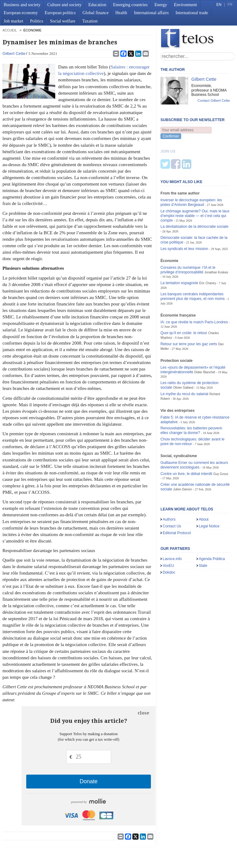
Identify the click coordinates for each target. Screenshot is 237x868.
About (204, 489)
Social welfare (63, 21)
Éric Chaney (208, 253)
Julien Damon (183, 459)
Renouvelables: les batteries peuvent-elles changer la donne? (192, 400)
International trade (192, 13)
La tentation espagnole (179, 252)
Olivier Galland (183, 357)
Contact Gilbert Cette (214, 100)
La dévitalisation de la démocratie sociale (194, 196)
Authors (169, 489)
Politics (37, 21)
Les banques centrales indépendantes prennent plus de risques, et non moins (193, 266)
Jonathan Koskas (216, 242)
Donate (89, 781)
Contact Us (172, 496)
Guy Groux (221, 443)
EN (219, 5)
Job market (13, 21)
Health (121, 13)
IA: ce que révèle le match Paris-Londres (194, 292)
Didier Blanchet (205, 342)
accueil (10, 30)
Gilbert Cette (14, 53)
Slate (203, 535)
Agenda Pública (212, 528)
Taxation (90, 21)
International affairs (151, 13)
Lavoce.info (172, 528)
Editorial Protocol (177, 502)
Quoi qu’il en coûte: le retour (184, 302)
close (143, 713)
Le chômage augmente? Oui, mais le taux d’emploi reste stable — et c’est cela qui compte (195, 185)
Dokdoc (169, 542)
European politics (60, 13)
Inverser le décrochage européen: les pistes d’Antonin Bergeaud (191, 172)
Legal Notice (209, 496)
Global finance (96, 13)
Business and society (22, 5)
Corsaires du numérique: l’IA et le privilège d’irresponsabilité (188, 239)
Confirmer (171, 136)
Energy (161, 5)
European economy (21, 13)
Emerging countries (130, 5)
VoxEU (168, 535)
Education (97, 5)
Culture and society (64, 5)
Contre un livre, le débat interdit (186, 443)
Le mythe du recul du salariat (184, 363)
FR (230, 5)
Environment (185, 5)
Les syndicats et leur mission (184, 218)
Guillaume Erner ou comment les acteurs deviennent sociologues (194, 434)
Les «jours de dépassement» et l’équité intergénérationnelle (193, 339)
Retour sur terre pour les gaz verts (189, 313)
